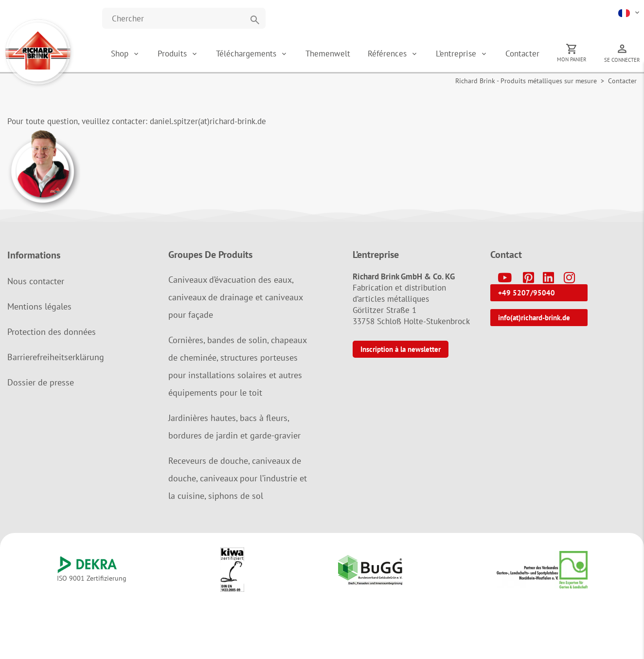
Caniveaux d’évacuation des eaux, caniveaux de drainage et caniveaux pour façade (235, 297)
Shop (120, 54)
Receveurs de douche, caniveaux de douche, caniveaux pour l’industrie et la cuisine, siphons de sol (238, 478)
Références (388, 54)
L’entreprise (457, 54)
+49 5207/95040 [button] (527, 293)
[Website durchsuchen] (184, 18)
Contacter (522, 54)
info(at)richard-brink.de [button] (534, 318)
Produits (173, 54)
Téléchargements (247, 54)
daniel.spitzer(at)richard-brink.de (208, 121)
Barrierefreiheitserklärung (56, 357)
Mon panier (572, 59)
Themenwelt (328, 54)
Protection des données (52, 332)
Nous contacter (36, 281)
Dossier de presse (41, 382)
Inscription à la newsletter (401, 349)
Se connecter (622, 60)
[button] (630, 12)
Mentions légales (39, 306)
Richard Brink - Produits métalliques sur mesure (526, 81)
